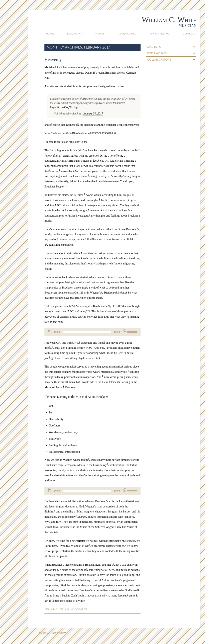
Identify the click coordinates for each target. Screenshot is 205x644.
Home (50, 34)
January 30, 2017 (93, 113)
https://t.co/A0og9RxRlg (64, 107)
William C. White (169, 20)
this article (112, 67)
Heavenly (53, 59)
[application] (92, 332)
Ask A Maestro (159, 34)
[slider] (87, 332)
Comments (77, 609)
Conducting (127, 34)
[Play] (50, 331)
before (76, 253)
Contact (189, 34)
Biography (74, 34)
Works (100, 34)
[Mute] (124, 331)
